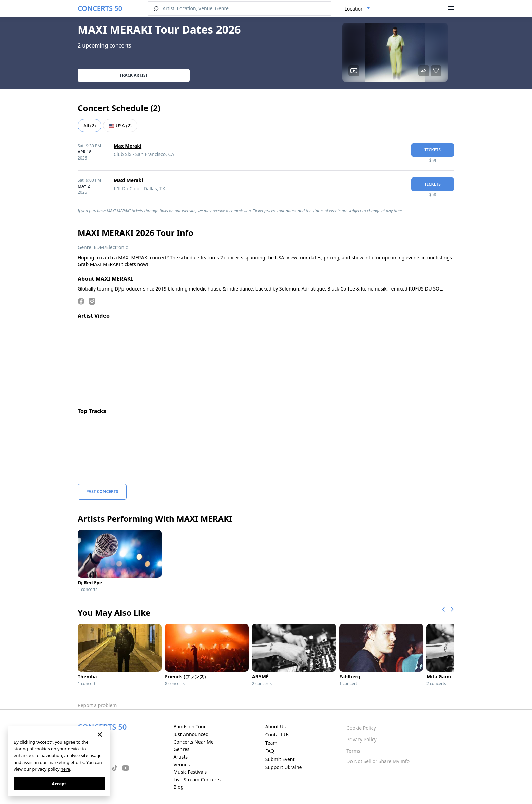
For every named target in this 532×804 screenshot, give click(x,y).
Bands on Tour (189, 726)
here (65, 769)
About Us (275, 726)
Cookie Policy (361, 728)
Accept (59, 784)
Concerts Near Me (193, 742)
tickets (433, 150)
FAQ (270, 751)
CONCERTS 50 (100, 8)
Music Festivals (190, 772)
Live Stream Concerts (197, 779)
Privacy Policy (361, 739)
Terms (353, 751)
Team (271, 743)
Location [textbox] (354, 9)
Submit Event (280, 759)
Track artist (134, 75)
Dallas (150, 189)
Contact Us (277, 735)
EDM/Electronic (111, 247)
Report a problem (97, 705)
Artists (180, 757)
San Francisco (150, 154)
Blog (178, 787)
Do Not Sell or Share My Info (378, 761)
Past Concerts (102, 492)
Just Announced (191, 734)
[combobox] (357, 9)
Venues (182, 764)
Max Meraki (128, 146)
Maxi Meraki (128, 180)
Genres (181, 749)
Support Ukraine (284, 767)
